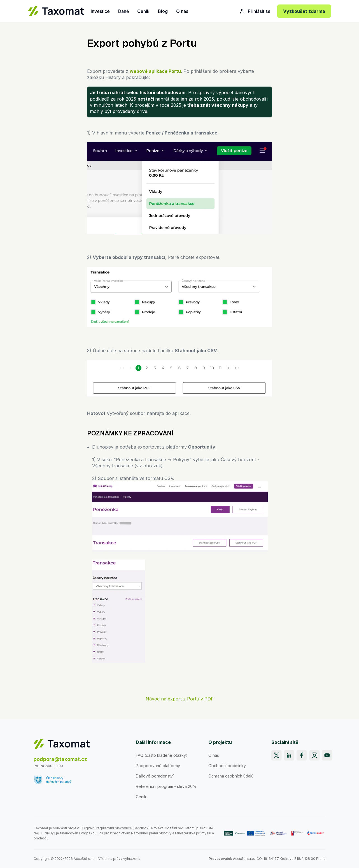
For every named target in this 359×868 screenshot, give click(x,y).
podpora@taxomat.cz (60, 759)
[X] (277, 755)
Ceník (143, 11)
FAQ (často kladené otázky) (162, 755)
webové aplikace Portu (155, 71)
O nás (182, 11)
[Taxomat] (56, 11)
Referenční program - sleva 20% (166, 786)
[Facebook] (302, 755)
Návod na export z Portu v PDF (180, 699)
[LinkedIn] (289, 755)
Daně (123, 11)
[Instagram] (314, 755)
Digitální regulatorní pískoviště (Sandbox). (116, 828)
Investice (100, 11)
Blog (163, 11)
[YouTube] (327, 755)
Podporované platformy (158, 766)
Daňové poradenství (155, 776)
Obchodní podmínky (227, 766)
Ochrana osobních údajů (231, 776)
